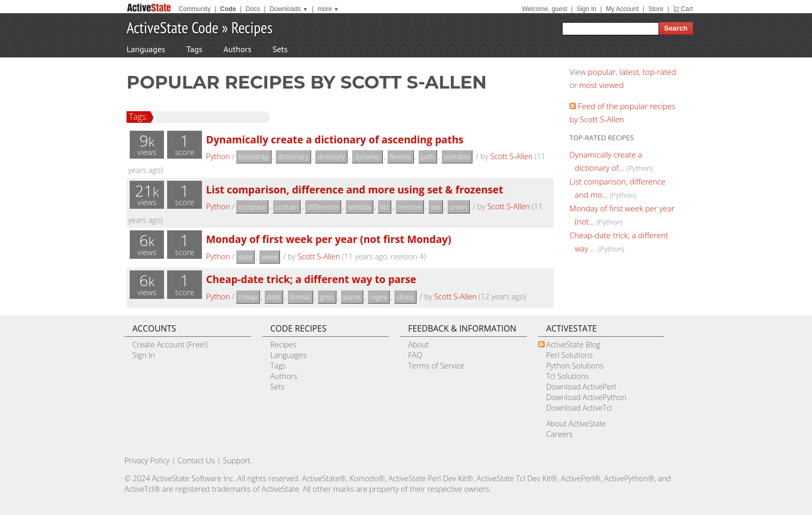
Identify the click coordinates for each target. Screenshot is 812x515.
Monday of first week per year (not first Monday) (329, 239)
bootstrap (253, 157)
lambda (360, 207)
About (418, 344)
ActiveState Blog (573, 344)
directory (331, 157)
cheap (248, 297)
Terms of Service (436, 366)
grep (327, 297)
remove (410, 207)
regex (379, 297)
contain (287, 207)
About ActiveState (576, 424)
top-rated (660, 72)
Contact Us (196, 460)
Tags (194, 49)
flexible (400, 157)
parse (352, 297)
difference (323, 207)
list (384, 207)
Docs (253, 9)
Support (237, 460)
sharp (405, 297)
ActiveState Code (172, 27)
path (428, 157)
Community (195, 9)
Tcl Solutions (568, 376)
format (300, 297)
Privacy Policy (147, 460)
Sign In (587, 9)
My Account (622, 9)
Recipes (252, 27)
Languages (146, 49)
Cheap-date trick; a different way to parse (311, 279)
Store (656, 9)
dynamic (367, 157)
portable (457, 157)
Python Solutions (575, 366)
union (458, 207)
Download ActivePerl (581, 387)
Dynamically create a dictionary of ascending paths (335, 139)
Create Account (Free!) (170, 344)
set (435, 207)
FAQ (415, 355)
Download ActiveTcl (579, 408)
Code (228, 9)
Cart (687, 9)
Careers (559, 434)
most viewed (602, 85)
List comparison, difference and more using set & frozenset (355, 190)
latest (629, 72)
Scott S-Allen (512, 156)
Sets (280, 49)
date (245, 257)
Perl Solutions (570, 355)
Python (218, 156)
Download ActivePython (586, 397)
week (269, 257)
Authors (238, 49)
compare (252, 207)
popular (602, 72)
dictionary (293, 157)
